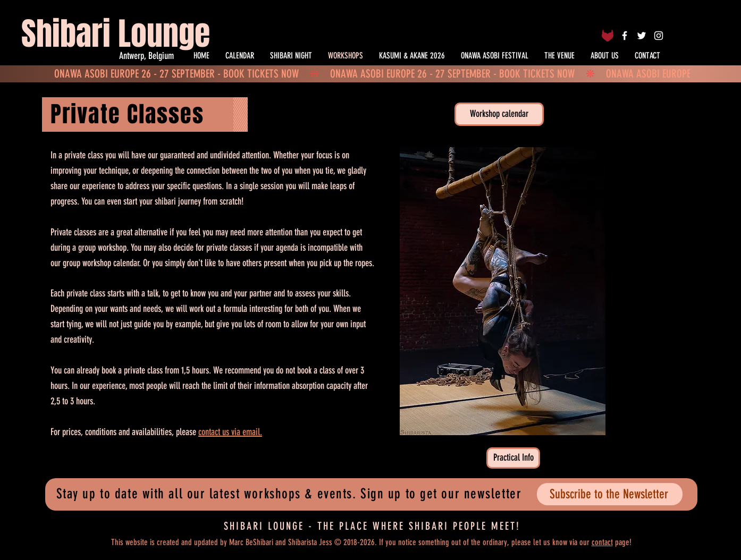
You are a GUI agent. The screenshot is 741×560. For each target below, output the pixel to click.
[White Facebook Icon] (625, 36)
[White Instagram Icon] (659, 36)
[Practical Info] (513, 458)
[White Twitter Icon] (642, 36)
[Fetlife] (608, 36)
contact (602, 542)
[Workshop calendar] (499, 114)
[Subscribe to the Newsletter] (610, 494)
